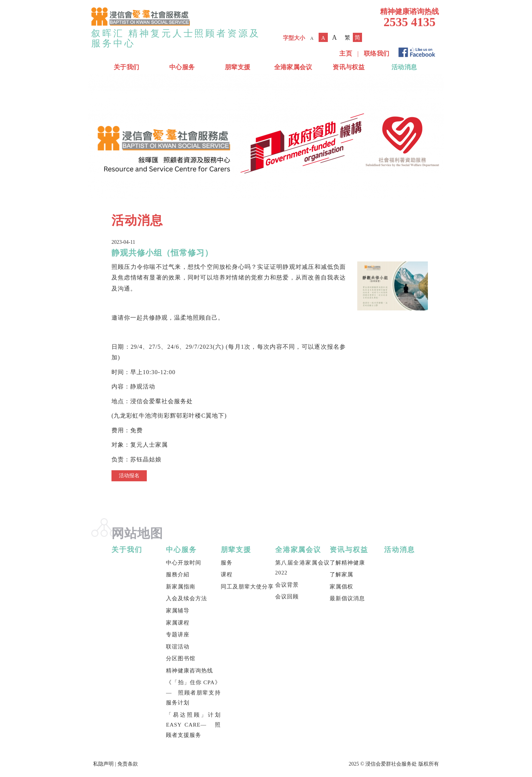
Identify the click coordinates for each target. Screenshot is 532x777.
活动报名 (129, 476)
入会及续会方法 (187, 598)
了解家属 (341, 574)
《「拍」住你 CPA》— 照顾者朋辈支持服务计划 (193, 692)
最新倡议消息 (347, 598)
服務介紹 (178, 574)
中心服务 (182, 67)
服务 (227, 563)
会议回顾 (287, 597)
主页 (346, 54)
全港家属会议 (293, 67)
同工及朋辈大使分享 (247, 587)
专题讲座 (178, 634)
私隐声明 (103, 764)
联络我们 (377, 54)
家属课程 (178, 623)
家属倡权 (341, 587)
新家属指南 (181, 587)
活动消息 (404, 67)
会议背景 (287, 585)
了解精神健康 (347, 563)
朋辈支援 (237, 67)
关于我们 (126, 67)
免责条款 (128, 764)
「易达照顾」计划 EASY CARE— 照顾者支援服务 (193, 725)
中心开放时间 (184, 563)
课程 (227, 574)
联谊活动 (178, 647)
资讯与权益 (349, 67)
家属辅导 (178, 611)
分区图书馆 (181, 658)
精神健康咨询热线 (189, 671)
